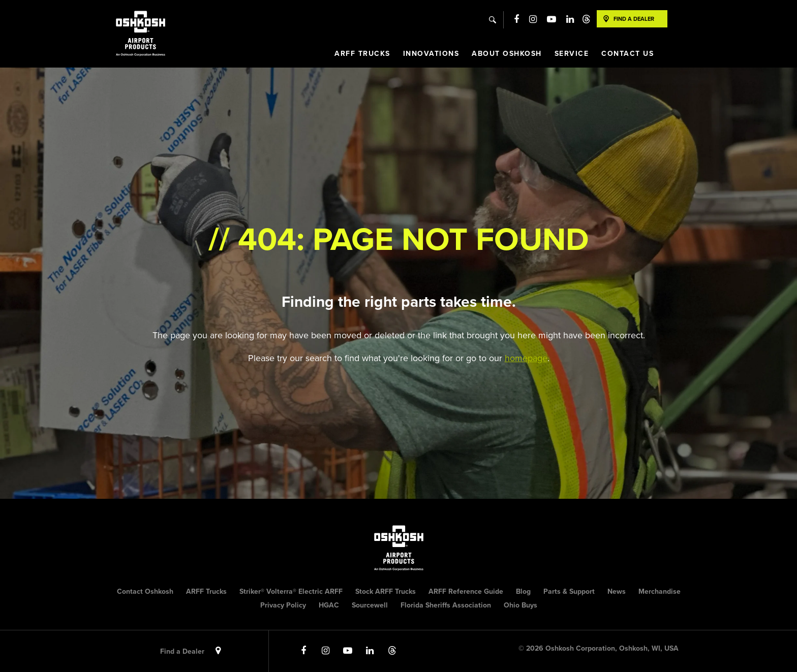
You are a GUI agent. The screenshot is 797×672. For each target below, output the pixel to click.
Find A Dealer (634, 19)
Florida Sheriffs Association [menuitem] (446, 605)
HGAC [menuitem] (329, 605)
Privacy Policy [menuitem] (283, 605)
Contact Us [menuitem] (627, 54)
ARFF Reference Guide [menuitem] (466, 591)
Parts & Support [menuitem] (569, 591)
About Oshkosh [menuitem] (507, 54)
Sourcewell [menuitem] (370, 605)
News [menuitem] (617, 591)
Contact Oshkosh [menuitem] (145, 591)
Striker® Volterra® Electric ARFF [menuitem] (291, 591)
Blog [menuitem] (523, 591)
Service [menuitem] (572, 54)
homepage (526, 358)
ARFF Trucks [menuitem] (362, 54)
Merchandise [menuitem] (660, 591)
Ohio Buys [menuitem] (520, 605)
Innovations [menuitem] (431, 54)
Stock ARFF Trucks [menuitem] (386, 591)
